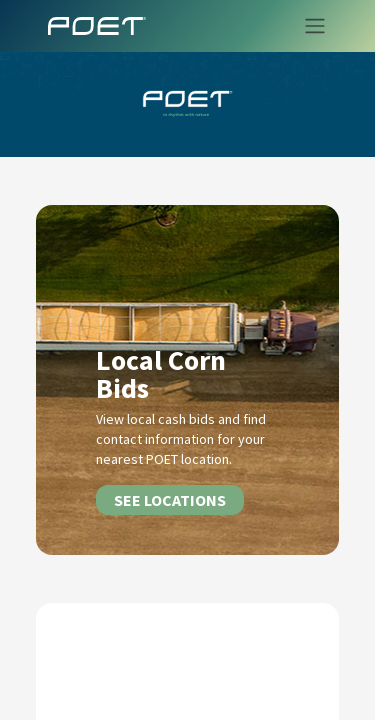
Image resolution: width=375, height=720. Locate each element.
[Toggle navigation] (309, 26)
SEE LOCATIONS (170, 500)
